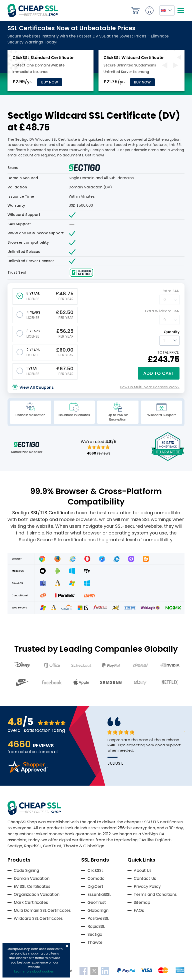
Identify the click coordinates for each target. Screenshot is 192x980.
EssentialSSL (99, 894)
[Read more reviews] (27, 771)
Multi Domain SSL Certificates (42, 910)
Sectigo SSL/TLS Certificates (43, 513)
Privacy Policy (147, 886)
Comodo (96, 878)
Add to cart (159, 373)
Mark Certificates (31, 902)
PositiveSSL (98, 918)
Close (67, 946)
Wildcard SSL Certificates (38, 918)
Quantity (172, 332)
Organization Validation (37, 894)
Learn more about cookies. (34, 971)
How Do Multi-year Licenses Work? (150, 387)
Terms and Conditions (155, 894)
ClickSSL (95, 870)
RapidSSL (96, 926)
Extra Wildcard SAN (162, 311)
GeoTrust (97, 902)
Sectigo (95, 934)
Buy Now (50, 82)
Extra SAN (171, 291)
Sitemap (142, 902)
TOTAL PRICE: (168, 352)
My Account (149, 10)
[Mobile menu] (180, 10)
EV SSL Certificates (32, 886)
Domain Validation (32, 878)
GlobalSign (98, 910)
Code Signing (26, 870)
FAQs (139, 910)
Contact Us (145, 878)
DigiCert (95, 886)
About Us (143, 870)
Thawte (95, 942)
